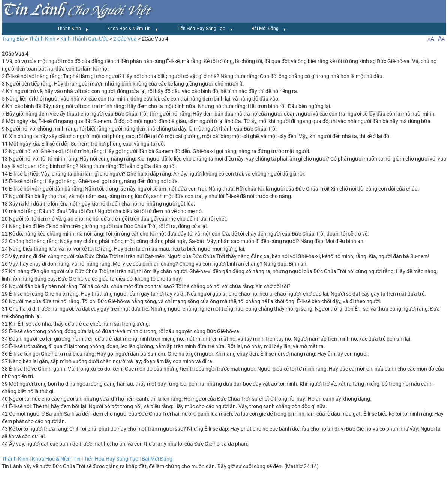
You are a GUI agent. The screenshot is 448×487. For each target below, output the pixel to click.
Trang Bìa (13, 39)
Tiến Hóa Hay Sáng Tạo (205, 29)
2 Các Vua (125, 39)
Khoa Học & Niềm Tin (133, 29)
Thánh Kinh (73, 29)
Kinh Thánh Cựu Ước (84, 39)
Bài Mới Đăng (269, 29)
